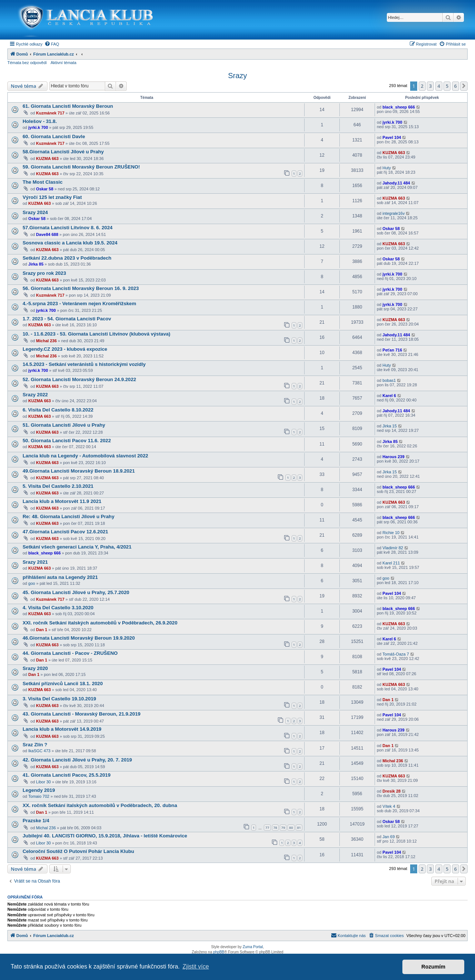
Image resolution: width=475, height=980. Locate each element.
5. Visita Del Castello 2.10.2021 (58, 486)
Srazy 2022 (35, 395)
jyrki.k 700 (38, 127)
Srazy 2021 (35, 562)
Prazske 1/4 (36, 821)
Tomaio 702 (39, 796)
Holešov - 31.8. (40, 121)
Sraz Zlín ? (35, 745)
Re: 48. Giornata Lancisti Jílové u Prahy (69, 516)
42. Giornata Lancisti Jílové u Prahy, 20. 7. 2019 (77, 760)
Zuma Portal (253, 947)
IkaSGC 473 (39, 751)
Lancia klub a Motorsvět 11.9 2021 (62, 501)
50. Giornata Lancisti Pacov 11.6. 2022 (67, 441)
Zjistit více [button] (196, 966)
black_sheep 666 (398, 107)
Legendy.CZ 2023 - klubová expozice (65, 349)
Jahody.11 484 (396, 183)
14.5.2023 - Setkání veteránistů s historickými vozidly (84, 364)
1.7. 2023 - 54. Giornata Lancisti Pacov (67, 319)
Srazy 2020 (35, 668)
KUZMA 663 (47, 159)
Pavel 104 (392, 137)
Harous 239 (393, 457)
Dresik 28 (391, 791)
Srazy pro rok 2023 (44, 273)
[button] (464, 86)
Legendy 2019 (39, 790)
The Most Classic (43, 182)
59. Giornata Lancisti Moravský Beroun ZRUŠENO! (81, 167)
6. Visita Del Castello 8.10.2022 (58, 410)
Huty (387, 168)
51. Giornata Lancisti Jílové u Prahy (64, 425)
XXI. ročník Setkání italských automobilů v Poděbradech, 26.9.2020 (100, 623)
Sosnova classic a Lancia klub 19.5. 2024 (70, 243)
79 (283, 828)
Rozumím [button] (433, 967)
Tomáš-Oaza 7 (396, 654)
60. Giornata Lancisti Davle (54, 136)
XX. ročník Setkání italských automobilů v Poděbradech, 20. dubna (100, 805)
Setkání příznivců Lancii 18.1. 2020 (63, 684)
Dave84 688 (47, 234)
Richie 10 (391, 533)
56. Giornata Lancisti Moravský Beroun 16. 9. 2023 (81, 288)
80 (291, 828)
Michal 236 (46, 341)
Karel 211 (391, 563)
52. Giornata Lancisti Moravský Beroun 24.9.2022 (79, 379)
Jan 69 (388, 837)
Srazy (237, 76)
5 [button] (447, 86)
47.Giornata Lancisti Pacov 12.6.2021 (65, 532)
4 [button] (439, 86)
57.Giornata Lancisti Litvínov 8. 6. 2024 (68, 228)
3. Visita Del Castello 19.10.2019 (59, 699)
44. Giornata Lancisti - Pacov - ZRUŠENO (70, 653)
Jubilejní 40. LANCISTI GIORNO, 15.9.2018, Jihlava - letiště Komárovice (105, 836)
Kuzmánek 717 (50, 113)
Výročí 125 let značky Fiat (52, 197)
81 (299, 828)
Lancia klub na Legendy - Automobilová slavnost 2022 (85, 456)
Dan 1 (41, 630)
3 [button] (430, 86)
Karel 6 (389, 396)
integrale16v (393, 213)
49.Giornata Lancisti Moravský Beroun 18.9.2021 (79, 471)
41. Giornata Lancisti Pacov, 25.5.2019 (67, 775)
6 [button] (456, 86)
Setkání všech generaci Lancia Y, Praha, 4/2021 (77, 547)
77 (267, 828)
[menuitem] (52, 44)
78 (275, 828)
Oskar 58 (44, 189)
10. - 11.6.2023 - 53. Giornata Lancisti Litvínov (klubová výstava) (97, 334)
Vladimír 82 (393, 548)
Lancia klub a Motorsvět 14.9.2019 (62, 729)
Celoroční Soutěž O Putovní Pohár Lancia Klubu (78, 851)
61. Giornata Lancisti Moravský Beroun (68, 106)
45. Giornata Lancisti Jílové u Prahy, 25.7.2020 (76, 592)
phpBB (219, 952)
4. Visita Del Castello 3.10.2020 (58, 608)
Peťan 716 (392, 350)
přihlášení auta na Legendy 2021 (60, 577)
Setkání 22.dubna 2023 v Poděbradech (67, 258)
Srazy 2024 (35, 212)
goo (31, 583)
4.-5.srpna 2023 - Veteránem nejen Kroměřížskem (79, 304)
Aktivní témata (63, 63)
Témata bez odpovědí (27, 63)
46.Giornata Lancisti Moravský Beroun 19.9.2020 (79, 638)
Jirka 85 (36, 264)
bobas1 (389, 380)
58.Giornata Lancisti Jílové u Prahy (63, 152)
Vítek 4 (389, 806)
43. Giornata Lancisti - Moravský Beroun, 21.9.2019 (82, 714)
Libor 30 (43, 782)
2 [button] (422, 86)
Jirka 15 (390, 426)
